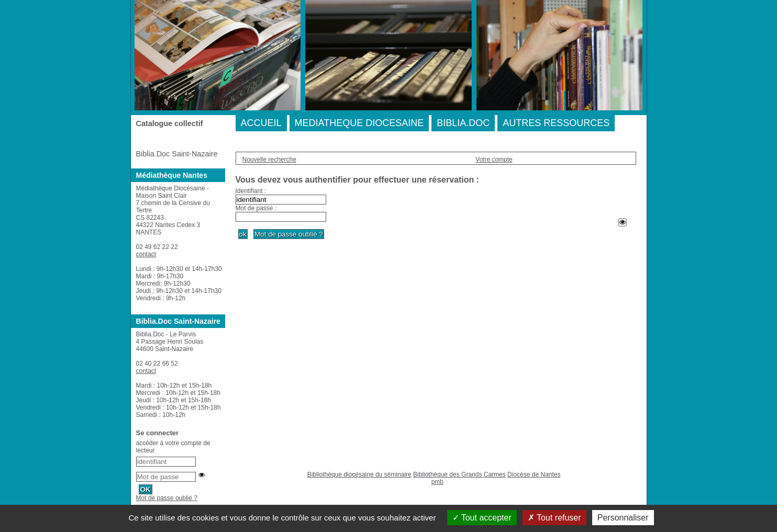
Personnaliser (623, 518)
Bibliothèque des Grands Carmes (459, 474)
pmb (437, 482)
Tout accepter (482, 518)
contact (146, 254)
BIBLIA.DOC (463, 123)
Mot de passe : (256, 208)
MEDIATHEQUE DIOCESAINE (359, 123)
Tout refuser (554, 518)
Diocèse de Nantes (534, 474)
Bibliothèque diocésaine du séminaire (359, 474)
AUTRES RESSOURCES (556, 123)
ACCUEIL (261, 123)
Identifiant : (251, 191)
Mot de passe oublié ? (167, 498)
